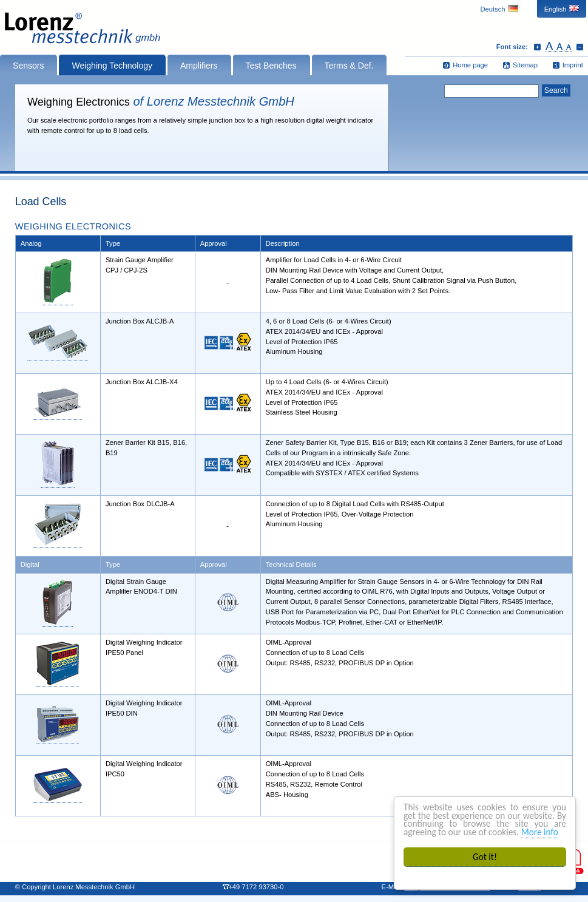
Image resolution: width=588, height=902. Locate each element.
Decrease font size (580, 47)
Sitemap (525, 65)
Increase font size (537, 47)
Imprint (573, 65)
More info (540, 832)
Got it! (485, 857)
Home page (470, 65)
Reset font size (559, 47)
